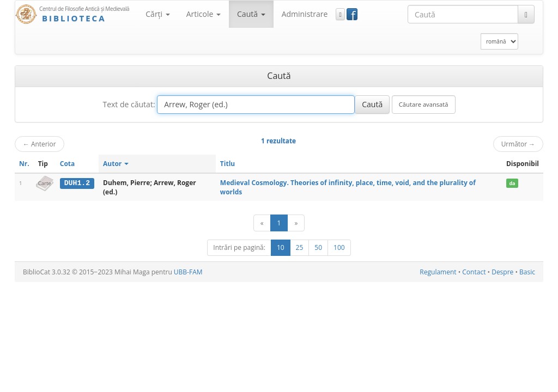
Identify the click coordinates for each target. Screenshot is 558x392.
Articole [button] (204, 14)
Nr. (24, 164)
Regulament (438, 272)
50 (318, 247)
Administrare (305, 14)
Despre (502, 272)
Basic (527, 272)
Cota (68, 164)
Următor (518, 144)
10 (281, 247)
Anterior (40, 144)
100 (339, 247)
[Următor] (296, 223)
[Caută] (526, 14)
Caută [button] (251, 14)
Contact (474, 272)
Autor (116, 164)
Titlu (228, 164)
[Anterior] (262, 223)
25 (300, 247)
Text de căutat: (129, 104)
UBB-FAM (188, 272)
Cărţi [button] (157, 14)
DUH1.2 (77, 183)
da (512, 183)
